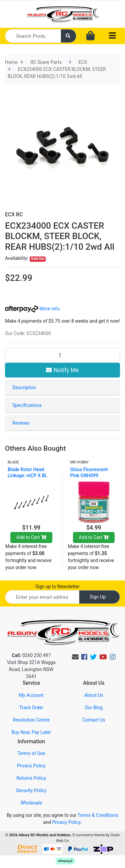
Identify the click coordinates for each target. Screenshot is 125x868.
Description (24, 388)
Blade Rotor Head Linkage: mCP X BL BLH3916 (27, 475)
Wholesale (31, 803)
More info (32, 309)
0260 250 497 (31, 655)
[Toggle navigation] (112, 36)
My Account (31, 695)
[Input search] (33, 36)
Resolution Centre (31, 720)
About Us (94, 695)
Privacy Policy (31, 766)
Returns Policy (31, 778)
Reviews (21, 423)
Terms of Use (31, 753)
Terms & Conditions (98, 815)
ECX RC (14, 214)
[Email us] (75, 657)
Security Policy (31, 790)
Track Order (31, 708)
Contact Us (94, 720)
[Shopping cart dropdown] (90, 36)
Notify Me (62, 370)
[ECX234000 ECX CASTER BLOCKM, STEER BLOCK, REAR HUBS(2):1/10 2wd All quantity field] (62, 355)
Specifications (27, 405)
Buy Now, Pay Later (31, 732)
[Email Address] (42, 597)
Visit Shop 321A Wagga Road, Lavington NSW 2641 (31, 669)
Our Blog (94, 708)
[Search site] (69, 36)
